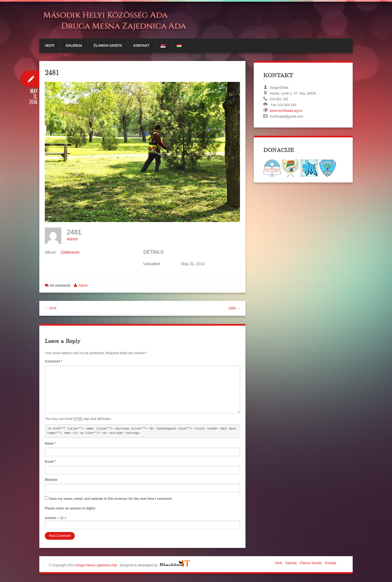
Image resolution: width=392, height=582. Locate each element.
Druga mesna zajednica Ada (96, 565)
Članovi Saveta (108, 46)
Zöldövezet (70, 252)
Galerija (74, 46)
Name (50, 444)
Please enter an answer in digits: (70, 508)
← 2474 (51, 308)
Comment (53, 361)
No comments (60, 286)
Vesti (50, 46)
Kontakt (142, 46)
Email (50, 462)
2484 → (234, 308)
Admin (72, 239)
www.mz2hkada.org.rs (286, 111)
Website (51, 480)
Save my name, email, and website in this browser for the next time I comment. (111, 499)
